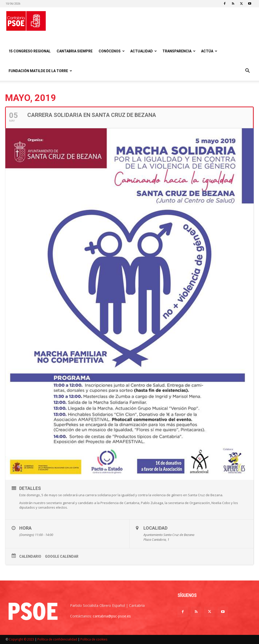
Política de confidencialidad (57, 639)
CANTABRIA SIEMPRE (75, 51)
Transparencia (179, 51)
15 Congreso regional (30, 51)
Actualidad (144, 51)
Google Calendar (62, 556)
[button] (247, 71)
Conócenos (112, 51)
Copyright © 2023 (21, 639)
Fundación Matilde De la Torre (40, 71)
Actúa (209, 51)
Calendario (30, 556)
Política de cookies (94, 639)
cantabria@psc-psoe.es (112, 616)
